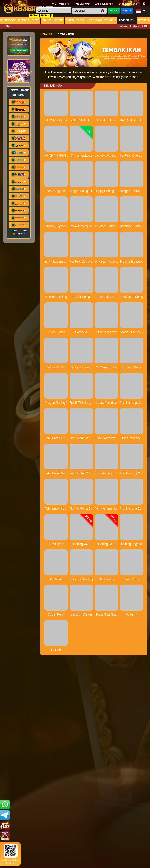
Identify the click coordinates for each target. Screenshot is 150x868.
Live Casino (94, 20)
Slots (35, 20)
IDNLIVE (46, 20)
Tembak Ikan (127, 20)
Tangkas (110, 20)
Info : (8, 26)
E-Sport (24, 20)
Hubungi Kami (105, 4)
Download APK (62, 4)
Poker (70, 20)
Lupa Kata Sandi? (129, 4)
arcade (58, 20)
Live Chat (84, 4)
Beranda (46, 34)
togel (80, 20)
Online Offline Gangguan (19, 232)
